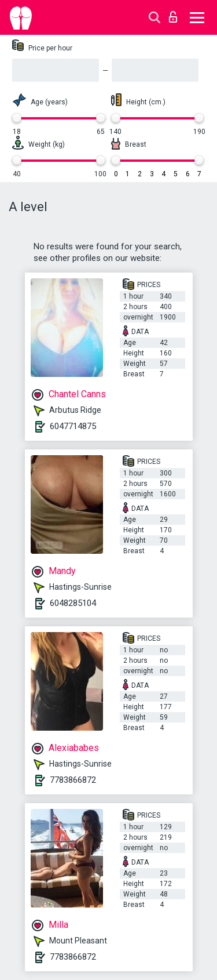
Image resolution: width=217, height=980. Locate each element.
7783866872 (73, 780)
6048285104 (73, 603)
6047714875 (73, 426)
